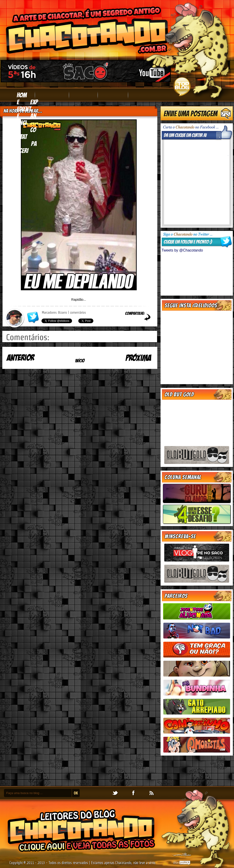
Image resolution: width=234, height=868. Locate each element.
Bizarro (63, 313)
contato (26, 137)
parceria (27, 151)
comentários (78, 313)
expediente (27, 109)
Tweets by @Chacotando (182, 250)
